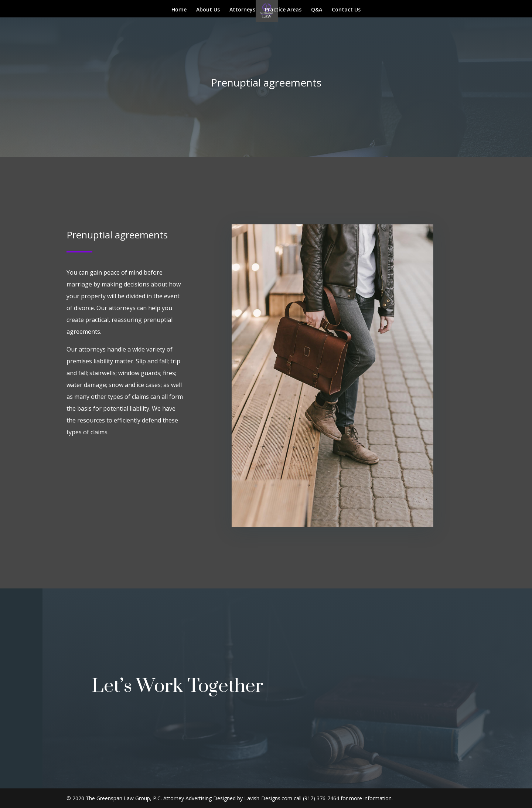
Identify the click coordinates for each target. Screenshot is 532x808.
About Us (208, 10)
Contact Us (346, 10)
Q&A (317, 10)
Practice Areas (283, 10)
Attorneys (242, 10)
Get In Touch (326, 685)
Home (179, 10)
